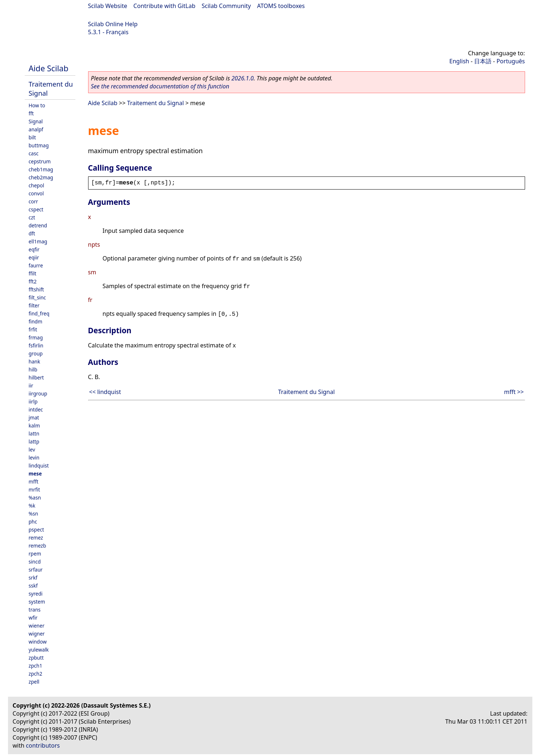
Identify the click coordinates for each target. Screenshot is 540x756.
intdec (36, 409)
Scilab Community (226, 6)
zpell (34, 682)
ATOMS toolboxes (281, 6)
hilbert (36, 377)
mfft (34, 482)
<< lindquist (105, 392)
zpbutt (36, 658)
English (459, 61)
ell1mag (38, 241)
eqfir (34, 249)
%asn (35, 498)
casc (34, 153)
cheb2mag (41, 177)
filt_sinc (38, 297)
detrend (38, 225)
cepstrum (40, 161)
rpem (35, 554)
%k (32, 506)
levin (34, 457)
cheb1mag (41, 169)
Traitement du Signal (155, 103)
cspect (36, 209)
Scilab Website (108, 6)
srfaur (36, 570)
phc (33, 522)
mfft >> (514, 392)
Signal (36, 121)
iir (31, 385)
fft (31, 113)
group (36, 353)
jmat (34, 417)
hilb (33, 369)
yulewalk (39, 650)
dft (32, 233)
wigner (37, 634)
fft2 (33, 281)
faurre (36, 265)
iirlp (33, 401)
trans (35, 610)
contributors (43, 745)
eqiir (34, 257)
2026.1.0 (242, 78)
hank (35, 361)
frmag (36, 337)
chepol (37, 185)
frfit (33, 329)
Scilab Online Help (113, 24)
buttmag (39, 145)
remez (36, 538)
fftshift (36, 289)
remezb (38, 546)
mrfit (34, 490)
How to (37, 105)
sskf (33, 586)
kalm (34, 425)
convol (36, 193)
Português (511, 61)
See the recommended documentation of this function (160, 86)
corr (33, 201)
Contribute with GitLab (164, 6)
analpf (36, 129)
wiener (37, 626)
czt (32, 217)
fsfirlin (36, 345)
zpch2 (36, 674)
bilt (32, 137)
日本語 (483, 61)
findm (36, 321)
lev (32, 449)
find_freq (39, 313)
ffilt (33, 273)
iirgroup (38, 393)
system (37, 602)
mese (35, 474)
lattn (34, 433)
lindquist (39, 465)
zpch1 (36, 666)
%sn (33, 514)
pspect (36, 530)
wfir (33, 618)
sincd (35, 562)
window (38, 642)
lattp (34, 441)
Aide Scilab (49, 68)
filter (34, 305)
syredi (36, 594)
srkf (33, 578)
